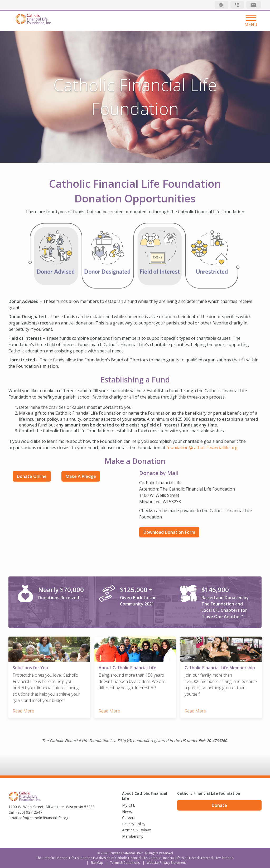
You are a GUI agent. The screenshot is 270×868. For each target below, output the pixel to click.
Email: (13, 818)
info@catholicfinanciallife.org (44, 818)
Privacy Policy (134, 824)
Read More (23, 711)
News (127, 811)
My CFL (129, 805)
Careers (129, 818)
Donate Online (32, 476)
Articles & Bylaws (137, 830)
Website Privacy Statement (166, 863)
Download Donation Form (169, 532)
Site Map (97, 863)
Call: (12, 812)
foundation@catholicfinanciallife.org (202, 448)
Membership (133, 836)
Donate (219, 805)
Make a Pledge (81, 476)
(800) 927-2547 (29, 812)
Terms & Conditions (125, 863)
